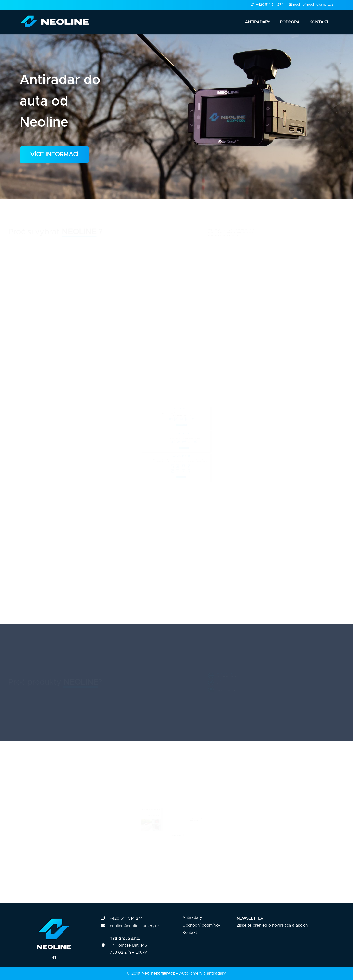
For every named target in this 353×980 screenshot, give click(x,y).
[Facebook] (54, 958)
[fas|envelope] (105, 926)
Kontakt (190, 933)
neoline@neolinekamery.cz (135, 926)
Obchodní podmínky (201, 925)
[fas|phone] (105, 919)
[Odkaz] (57, 22)
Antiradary (192, 918)
